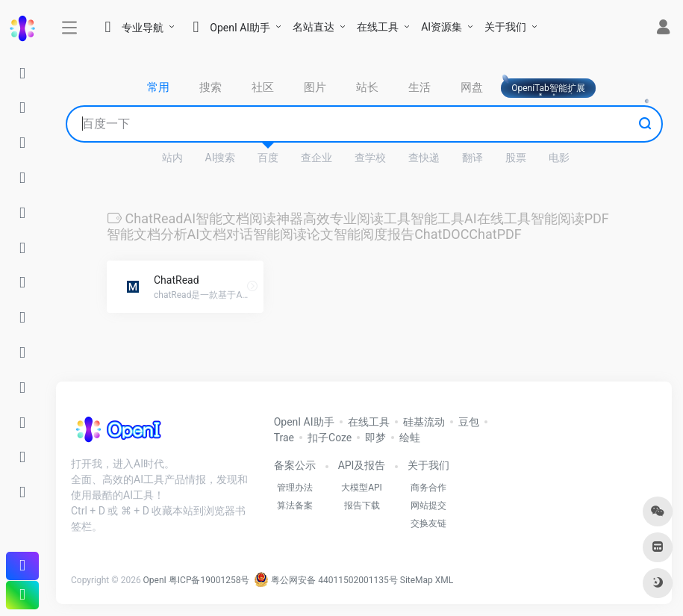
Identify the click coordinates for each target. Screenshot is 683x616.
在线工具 (378, 27)
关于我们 (505, 27)
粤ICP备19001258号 (209, 580)
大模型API (362, 488)
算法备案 (295, 505)
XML (444, 580)
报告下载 (362, 505)
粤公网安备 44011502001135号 (325, 580)
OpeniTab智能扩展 (548, 88)
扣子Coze (330, 438)
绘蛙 (410, 438)
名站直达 (314, 27)
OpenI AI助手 (304, 422)
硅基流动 (424, 422)
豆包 (469, 422)
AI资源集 (442, 27)
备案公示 (295, 465)
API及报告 (362, 465)
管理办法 (295, 488)
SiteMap (417, 580)
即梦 (375, 438)
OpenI (155, 580)
